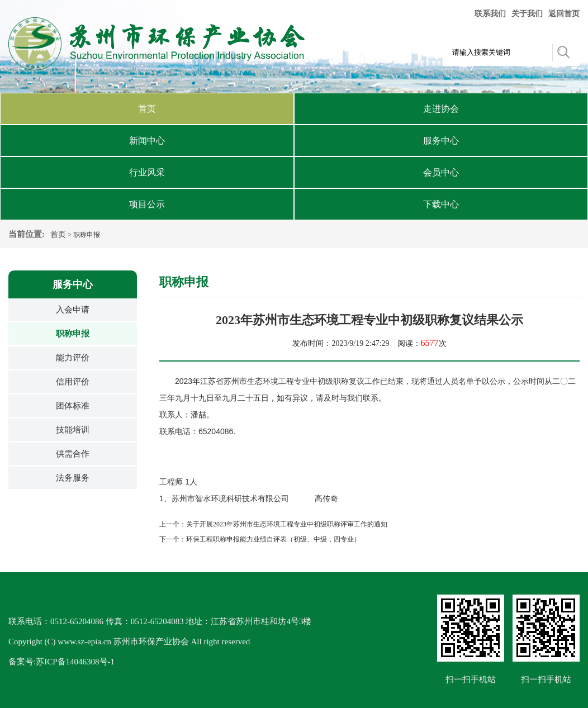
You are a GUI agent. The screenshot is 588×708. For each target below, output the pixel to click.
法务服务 (73, 478)
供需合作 (73, 454)
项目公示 (147, 204)
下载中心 (441, 204)
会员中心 (441, 172)
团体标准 (73, 406)
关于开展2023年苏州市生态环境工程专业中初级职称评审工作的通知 (287, 524)
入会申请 (73, 310)
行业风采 (147, 172)
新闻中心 (147, 141)
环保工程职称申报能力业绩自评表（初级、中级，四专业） (273, 539)
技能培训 (73, 430)
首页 (147, 109)
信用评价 (73, 382)
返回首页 (564, 14)
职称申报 (73, 334)
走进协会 (441, 109)
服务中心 (441, 141)
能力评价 (73, 358)
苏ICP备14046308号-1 (75, 662)
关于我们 (527, 14)
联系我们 (490, 14)
